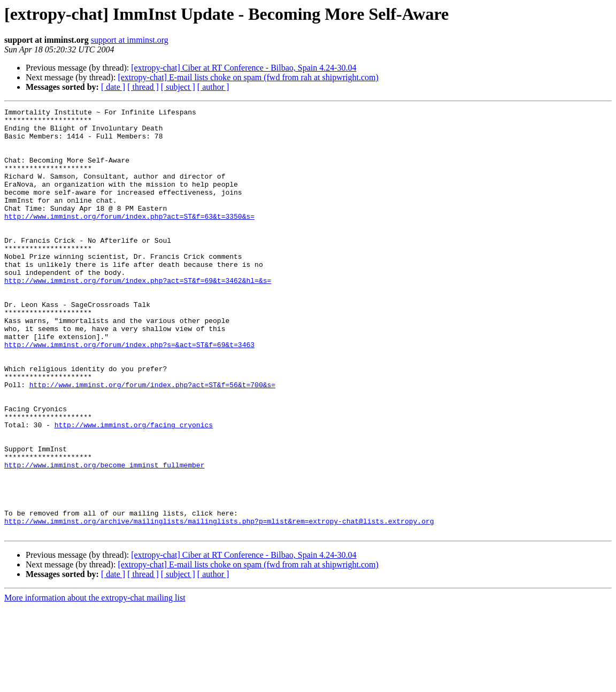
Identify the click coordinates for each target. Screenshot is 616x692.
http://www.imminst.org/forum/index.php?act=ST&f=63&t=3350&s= (129, 239)
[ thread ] (143, 87)
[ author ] (213, 87)
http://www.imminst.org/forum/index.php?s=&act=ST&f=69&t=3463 (129, 393)
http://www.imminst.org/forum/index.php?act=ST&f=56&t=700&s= (152, 441)
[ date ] (113, 87)
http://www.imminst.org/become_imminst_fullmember (104, 537)
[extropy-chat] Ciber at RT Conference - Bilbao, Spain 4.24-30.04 (244, 68)
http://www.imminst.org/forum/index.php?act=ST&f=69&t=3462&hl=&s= (138, 316)
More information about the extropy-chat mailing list (95, 683)
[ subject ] (178, 87)
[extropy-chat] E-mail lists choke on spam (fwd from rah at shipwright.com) (248, 77)
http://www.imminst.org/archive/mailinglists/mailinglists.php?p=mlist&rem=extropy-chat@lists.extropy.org (219, 604)
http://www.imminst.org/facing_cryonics (134, 489)
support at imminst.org (130, 40)
